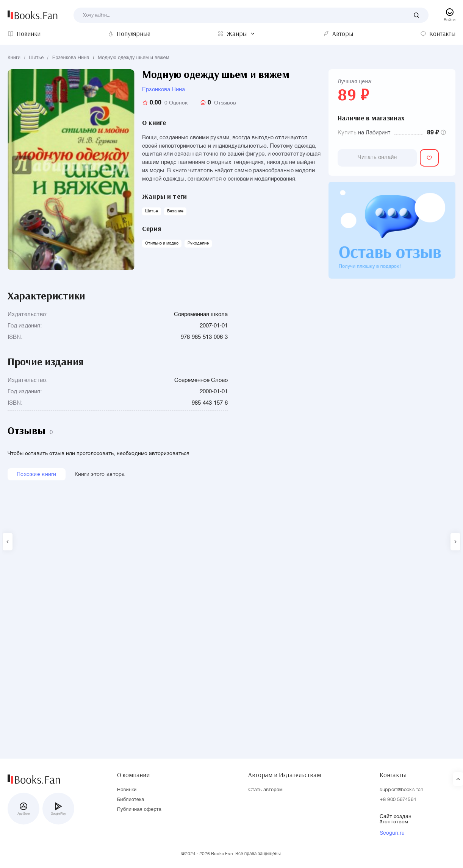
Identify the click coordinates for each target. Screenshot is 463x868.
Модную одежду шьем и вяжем (134, 58)
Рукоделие (198, 244)
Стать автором (265, 790)
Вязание (175, 211)
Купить (347, 133)
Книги (14, 58)
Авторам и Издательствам (284, 774)
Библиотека (131, 800)
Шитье (36, 58)
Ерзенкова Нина (71, 58)
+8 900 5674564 (398, 800)
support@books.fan (401, 790)
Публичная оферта (139, 810)
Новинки (127, 790)
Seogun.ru (392, 833)
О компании (133, 774)
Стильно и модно (162, 244)
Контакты (393, 774)
